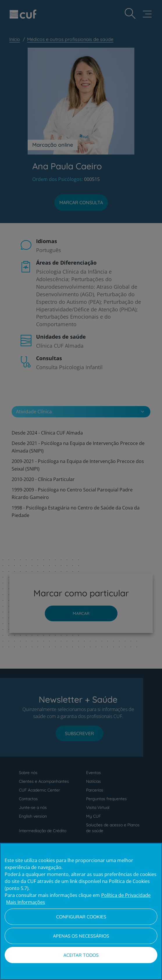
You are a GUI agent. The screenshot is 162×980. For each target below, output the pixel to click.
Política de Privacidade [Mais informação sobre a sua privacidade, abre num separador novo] (126, 895)
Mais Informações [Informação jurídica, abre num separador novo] (26, 902)
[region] (81, 911)
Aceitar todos (81, 955)
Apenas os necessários (81, 936)
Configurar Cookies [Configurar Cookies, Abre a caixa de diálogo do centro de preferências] (81, 917)
